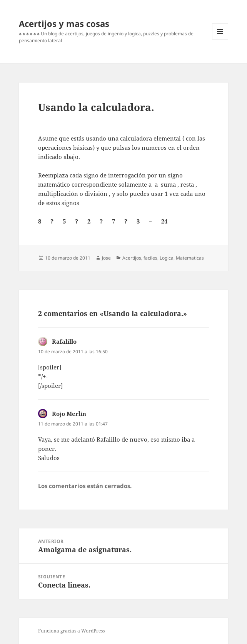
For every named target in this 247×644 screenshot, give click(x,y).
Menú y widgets (220, 39)
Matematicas (190, 258)
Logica (167, 258)
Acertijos (132, 258)
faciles (150, 258)
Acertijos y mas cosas (64, 23)
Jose (106, 258)
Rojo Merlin (69, 414)
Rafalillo (64, 341)
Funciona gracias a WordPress (71, 631)
